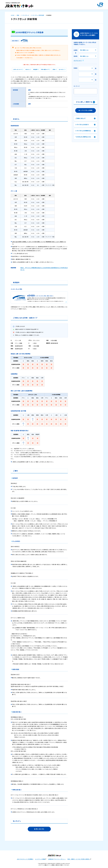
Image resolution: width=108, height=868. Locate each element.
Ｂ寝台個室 (54, 340)
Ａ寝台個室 (36, 346)
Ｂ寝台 (35, 349)
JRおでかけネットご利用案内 (25, 859)
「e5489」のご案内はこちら (83, 137)
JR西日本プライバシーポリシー (57, 859)
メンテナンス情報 (40, 859)
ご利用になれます (20, 326)
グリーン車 (18, 340)
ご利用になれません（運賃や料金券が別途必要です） (30, 332)
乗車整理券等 (54, 343)
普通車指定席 (19, 346)
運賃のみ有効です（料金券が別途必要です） (27, 329)
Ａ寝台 (35, 343)
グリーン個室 (19, 343)
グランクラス (36, 340)
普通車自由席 (19, 349)
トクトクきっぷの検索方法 (83, 131)
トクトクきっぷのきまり (82, 125)
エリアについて (78, 60)
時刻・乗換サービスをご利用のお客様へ (79, 859)
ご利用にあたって (81, 118)
